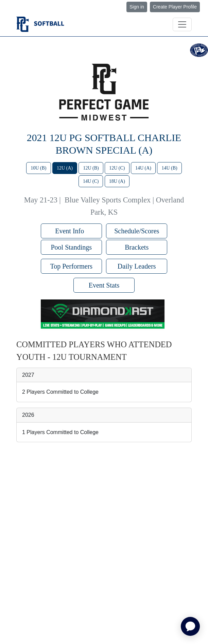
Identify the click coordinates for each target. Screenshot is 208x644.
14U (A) (143, 168)
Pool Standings (71, 247)
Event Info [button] (71, 231)
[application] (190, 626)
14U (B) (169, 168)
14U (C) (91, 181)
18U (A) (117, 181)
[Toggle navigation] (182, 24)
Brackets (137, 247)
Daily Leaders (137, 266)
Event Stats (104, 285)
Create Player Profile (175, 7)
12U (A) (65, 168)
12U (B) (91, 168)
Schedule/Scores (137, 231)
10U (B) (38, 168)
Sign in (137, 7)
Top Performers (71, 266)
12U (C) (117, 168)
